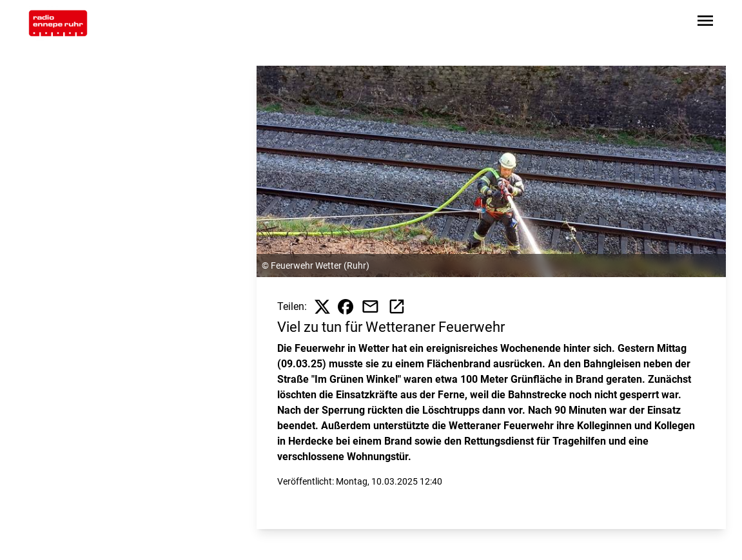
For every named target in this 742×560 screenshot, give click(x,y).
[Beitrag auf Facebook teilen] (346, 307)
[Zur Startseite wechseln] (58, 23)
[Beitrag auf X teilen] (322, 307)
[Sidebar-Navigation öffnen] (705, 23)
